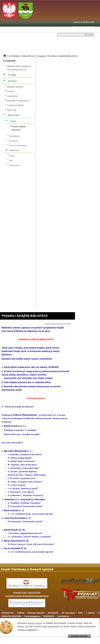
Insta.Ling (12, 110)
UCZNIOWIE (19, 46)
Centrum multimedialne (18, 146)
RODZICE (32, 46)
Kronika (12, 156)
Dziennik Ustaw (20, 593)
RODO (94, 40)
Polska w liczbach (15, 105)
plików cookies (35, 623)
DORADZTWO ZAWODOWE (82, 46)
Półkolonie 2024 (9, 40)
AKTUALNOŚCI (62, 40)
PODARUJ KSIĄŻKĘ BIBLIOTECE (63, 56)
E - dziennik (6, 46)
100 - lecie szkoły (80, 40)
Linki (11, 161)
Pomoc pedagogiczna (11, 51)
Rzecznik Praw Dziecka (18, 101)
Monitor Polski (34, 593)
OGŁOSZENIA (60, 46)
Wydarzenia (14, 150)
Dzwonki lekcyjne (15, 87)
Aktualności (14, 141)
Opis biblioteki (15, 136)
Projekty (41, 56)
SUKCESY (12, 81)
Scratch (11, 91)
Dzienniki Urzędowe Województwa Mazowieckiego (27, 596)
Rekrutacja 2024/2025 (42, 40)
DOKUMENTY (45, 46)
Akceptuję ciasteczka (79, 636)
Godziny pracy (15, 165)
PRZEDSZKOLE (30, 51)
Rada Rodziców (47, 51)
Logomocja (12, 96)
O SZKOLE (24, 40)
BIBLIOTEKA (28, 56)
